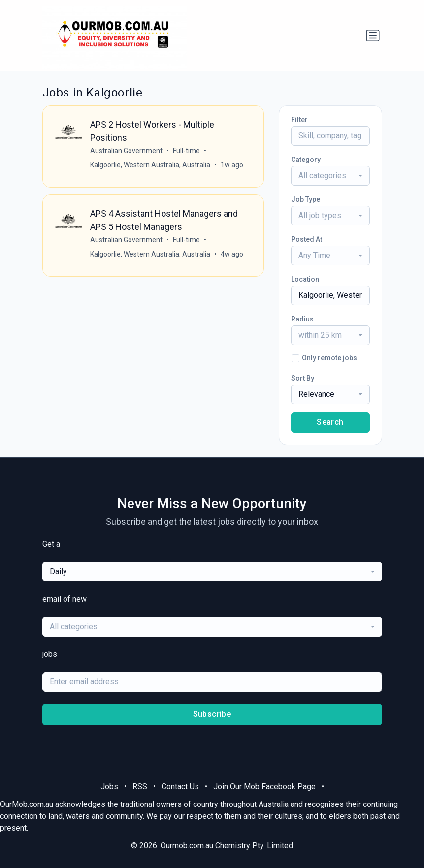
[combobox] (330, 176)
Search (330, 422)
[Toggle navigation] (373, 35)
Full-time (186, 151)
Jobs (109, 787)
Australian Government (126, 151)
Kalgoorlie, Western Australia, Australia (150, 165)
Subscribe (212, 714)
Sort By (303, 378)
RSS (140, 787)
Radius (302, 319)
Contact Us (180, 787)
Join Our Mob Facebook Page (264, 787)
